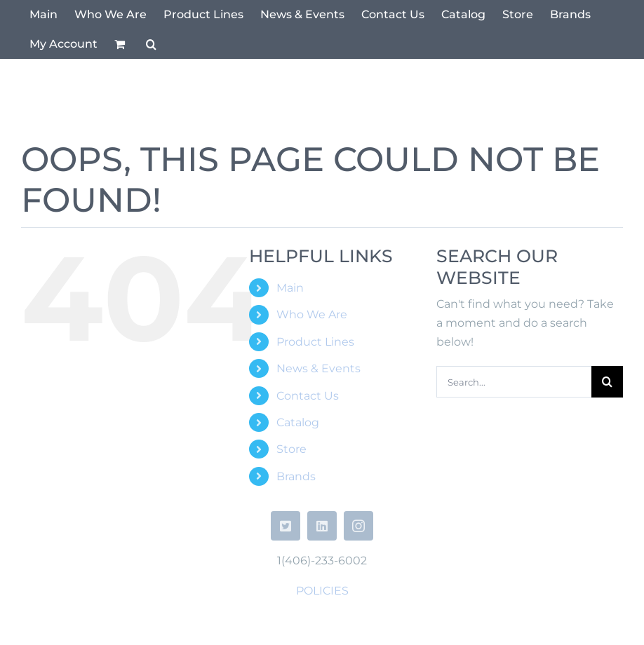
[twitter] (286, 526)
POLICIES (322, 591)
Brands (296, 476)
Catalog (298, 422)
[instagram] (358, 526)
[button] (151, 44)
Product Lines (315, 342)
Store (291, 449)
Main (290, 288)
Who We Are (312, 314)
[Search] (607, 382)
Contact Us (308, 396)
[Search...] (514, 382)
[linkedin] (322, 526)
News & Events (318, 368)
